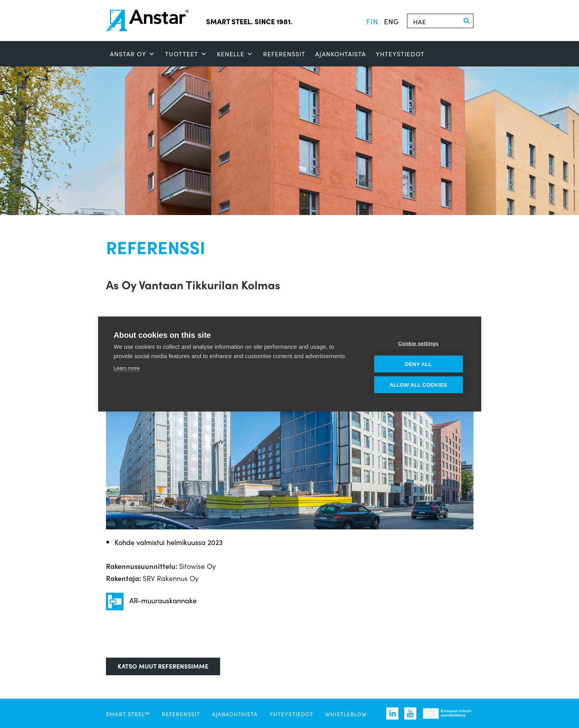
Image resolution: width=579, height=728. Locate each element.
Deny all (418, 364)
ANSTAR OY (133, 54)
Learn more (127, 368)
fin (372, 21)
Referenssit (284, 54)
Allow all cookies (418, 385)
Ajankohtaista (341, 54)
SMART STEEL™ (128, 714)
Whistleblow (346, 714)
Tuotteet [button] (186, 54)
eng (392, 21)
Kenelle (235, 54)
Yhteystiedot (400, 54)
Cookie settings (418, 343)
